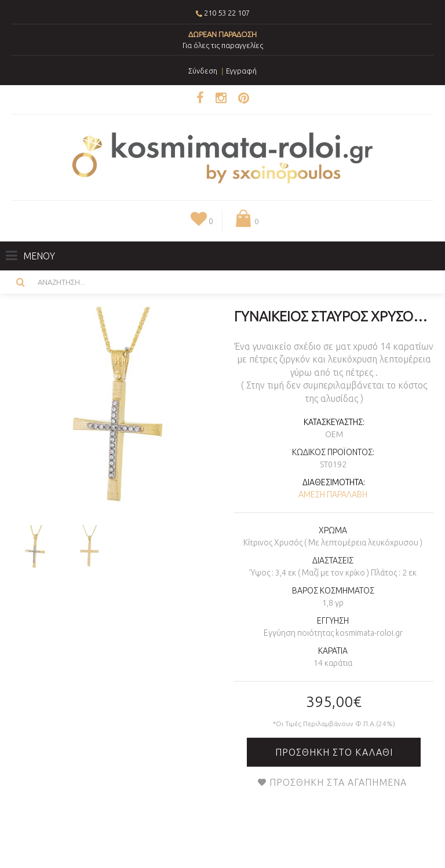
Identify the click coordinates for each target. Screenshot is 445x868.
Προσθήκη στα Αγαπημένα (338, 782)
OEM (334, 434)
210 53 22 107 (227, 13)
